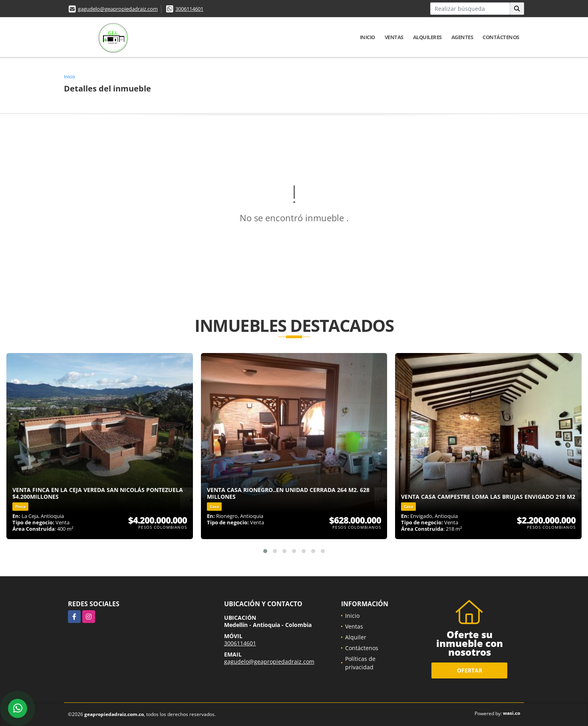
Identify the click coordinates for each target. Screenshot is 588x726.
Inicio (367, 37)
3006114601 (189, 9)
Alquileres (427, 37)
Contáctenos (501, 37)
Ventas (394, 37)
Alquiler (356, 637)
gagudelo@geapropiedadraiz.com (118, 9)
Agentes (462, 37)
